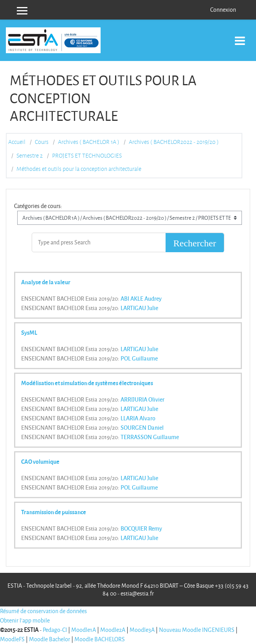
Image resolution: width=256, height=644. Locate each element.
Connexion (223, 10)
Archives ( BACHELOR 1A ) (89, 142)
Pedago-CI (55, 630)
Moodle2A (113, 630)
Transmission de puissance (54, 512)
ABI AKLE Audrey (141, 298)
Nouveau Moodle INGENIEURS (197, 630)
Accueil (17, 142)
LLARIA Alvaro (138, 418)
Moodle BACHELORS (100, 639)
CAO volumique (40, 461)
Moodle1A (84, 630)
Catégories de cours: (38, 206)
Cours (42, 142)
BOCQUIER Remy (141, 528)
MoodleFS (12, 639)
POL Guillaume (139, 358)
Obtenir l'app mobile (25, 620)
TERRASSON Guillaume (150, 437)
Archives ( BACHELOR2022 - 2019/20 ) (174, 142)
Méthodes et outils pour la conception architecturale (79, 169)
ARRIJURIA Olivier (142, 399)
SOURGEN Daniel (142, 427)
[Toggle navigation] (240, 37)
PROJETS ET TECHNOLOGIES (87, 156)
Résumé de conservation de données (43, 611)
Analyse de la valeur (46, 282)
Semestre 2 (30, 156)
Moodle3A (142, 630)
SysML (29, 332)
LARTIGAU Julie (139, 308)
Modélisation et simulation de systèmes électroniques (87, 383)
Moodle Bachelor (50, 639)
